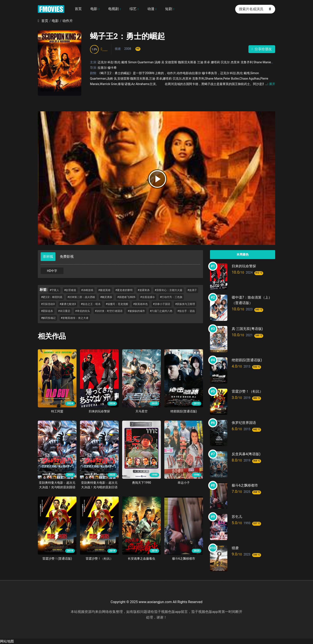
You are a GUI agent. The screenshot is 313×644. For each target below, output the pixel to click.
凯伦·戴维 (121, 62)
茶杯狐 (48, 257)
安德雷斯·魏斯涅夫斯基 (181, 62)
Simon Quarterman (141, 62)
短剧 (169, 9)
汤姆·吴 (159, 62)
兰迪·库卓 (204, 62)
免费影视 (67, 257)
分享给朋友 (262, 49)
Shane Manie (262, 62)
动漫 (151, 9)
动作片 (68, 21)
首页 (78, 9)
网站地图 (7, 641)
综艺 (133, 9)
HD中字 (52, 271)
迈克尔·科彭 (106, 62)
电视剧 (113, 9)
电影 (94, 9)
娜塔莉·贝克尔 (220, 62)
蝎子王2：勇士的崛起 (127, 36)
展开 (270, 84)
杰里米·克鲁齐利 (242, 62)
